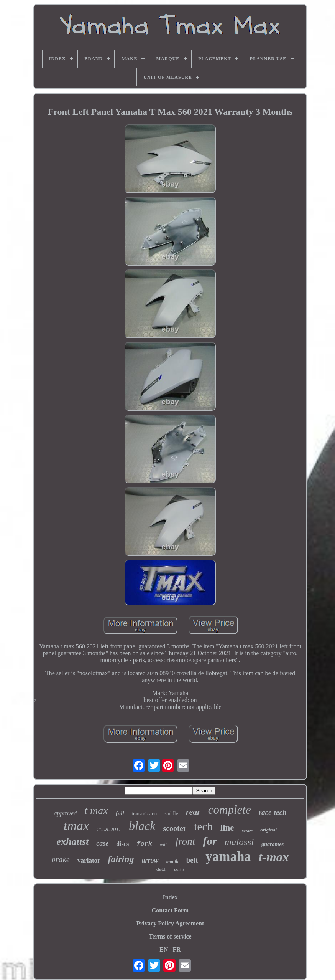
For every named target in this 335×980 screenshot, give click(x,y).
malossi (239, 842)
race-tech (273, 812)
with (164, 844)
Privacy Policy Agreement (170, 923)
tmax (76, 825)
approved (65, 813)
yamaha (228, 857)
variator (89, 860)
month (172, 861)
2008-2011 (109, 830)
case (102, 843)
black (142, 826)
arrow (150, 860)
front (186, 841)
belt (192, 860)
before (247, 831)
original (268, 830)
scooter (175, 828)
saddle (171, 814)
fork (144, 844)
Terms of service (170, 936)
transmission (144, 814)
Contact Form (170, 910)
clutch (161, 869)
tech (203, 826)
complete (230, 810)
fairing (121, 859)
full (120, 813)
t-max (274, 857)
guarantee (273, 844)
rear (193, 812)
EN (164, 949)
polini (179, 869)
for (210, 841)
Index (170, 897)
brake (61, 859)
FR (177, 949)
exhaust (72, 842)
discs (122, 844)
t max (96, 811)
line (227, 828)
